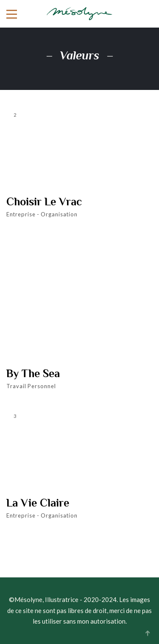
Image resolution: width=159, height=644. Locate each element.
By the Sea (33, 374)
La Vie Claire (38, 503)
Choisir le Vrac (44, 202)
